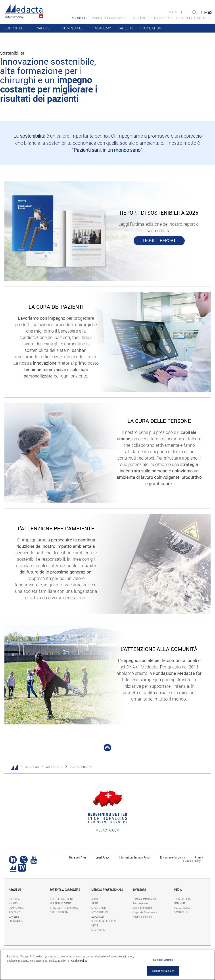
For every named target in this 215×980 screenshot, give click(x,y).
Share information (142, 908)
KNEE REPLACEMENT (62, 899)
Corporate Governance (145, 912)
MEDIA (202, 18)
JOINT (95, 899)
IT (177, 12)
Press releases (140, 903)
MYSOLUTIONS (100, 912)
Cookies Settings (163, 960)
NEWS (95, 925)
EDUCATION (98, 916)
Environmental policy (173, 857)
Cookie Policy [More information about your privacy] (79, 961)
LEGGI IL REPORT (159, 241)
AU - (172, 12)
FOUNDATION (151, 28)
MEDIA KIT (179, 903)
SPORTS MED (99, 908)
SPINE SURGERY (59, 912)
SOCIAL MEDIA (182, 908)
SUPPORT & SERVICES (104, 921)
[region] (107, 965)
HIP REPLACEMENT (61, 903)
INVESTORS (184, 18)
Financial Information (144, 899)
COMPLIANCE (73, 28)
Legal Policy (103, 857)
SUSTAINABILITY (81, 767)
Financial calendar (143, 916)
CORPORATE (14, 28)
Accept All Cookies (163, 971)
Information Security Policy (135, 857)
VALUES (43, 28)
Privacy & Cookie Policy (193, 859)
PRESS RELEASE (183, 899)
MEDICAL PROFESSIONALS (152, 18)
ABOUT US (32, 767)
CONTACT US (181, 912)
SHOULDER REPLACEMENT (65, 908)
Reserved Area (78, 857)
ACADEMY (103, 28)
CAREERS (125, 28)
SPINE (95, 903)
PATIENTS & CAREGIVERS (110, 18)
